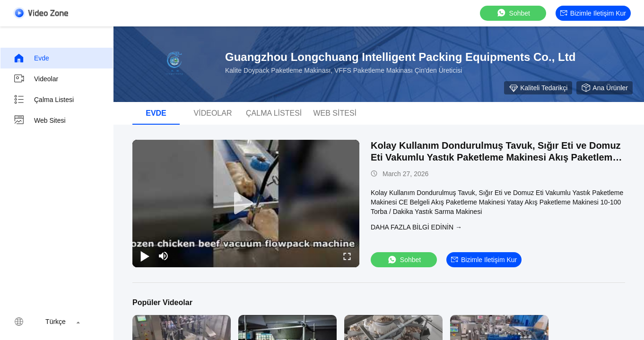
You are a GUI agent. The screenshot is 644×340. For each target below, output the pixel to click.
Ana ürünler (605, 88)
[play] (246, 204)
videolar (36, 79)
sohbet (513, 13)
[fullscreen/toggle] (347, 256)
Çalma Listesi (44, 100)
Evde (31, 58)
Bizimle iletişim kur (593, 13)
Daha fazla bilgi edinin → (416, 227)
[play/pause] (145, 256)
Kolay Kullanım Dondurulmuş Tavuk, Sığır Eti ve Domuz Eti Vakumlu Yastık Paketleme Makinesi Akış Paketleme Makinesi (496, 157)
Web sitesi (39, 120)
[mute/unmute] (164, 256)
